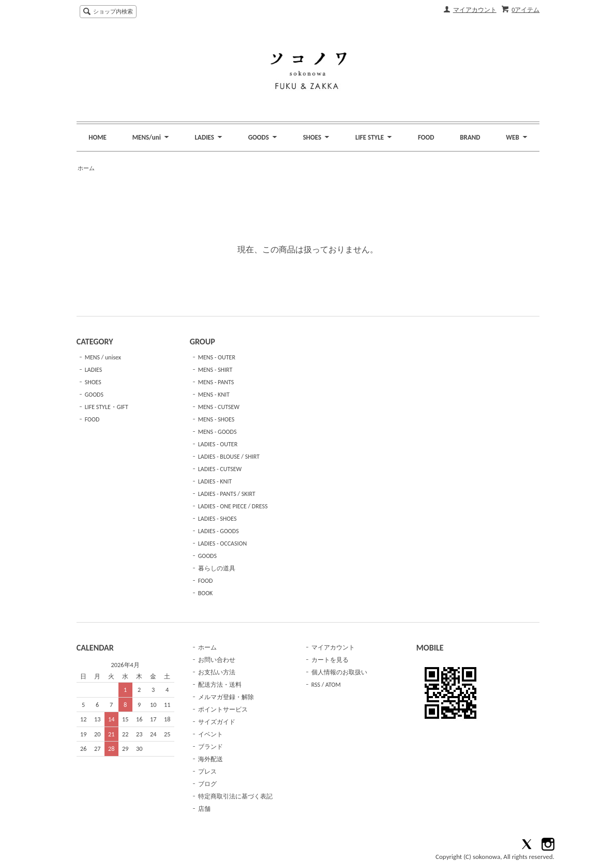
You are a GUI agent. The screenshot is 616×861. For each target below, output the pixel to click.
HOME (97, 137)
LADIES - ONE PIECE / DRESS (233, 506)
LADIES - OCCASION (223, 543)
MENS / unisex (103, 357)
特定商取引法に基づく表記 (235, 796)
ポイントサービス (223, 709)
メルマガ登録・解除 (226, 697)
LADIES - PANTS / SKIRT (227, 494)
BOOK (206, 593)
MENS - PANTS (216, 382)
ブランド (211, 747)
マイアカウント (475, 10)
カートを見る (330, 660)
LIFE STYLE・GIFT (107, 407)
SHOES (93, 382)
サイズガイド (217, 722)
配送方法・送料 (220, 685)
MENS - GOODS (217, 432)
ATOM (333, 685)
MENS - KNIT (214, 395)
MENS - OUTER (217, 357)
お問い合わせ (217, 660)
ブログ (207, 784)
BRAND (470, 137)
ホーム (86, 168)
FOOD (426, 137)
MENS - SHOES (216, 419)
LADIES (94, 370)
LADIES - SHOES (217, 519)
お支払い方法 (217, 672)
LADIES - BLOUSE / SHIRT (229, 457)
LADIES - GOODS (219, 531)
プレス (207, 772)
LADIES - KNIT (215, 481)
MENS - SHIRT (215, 370)
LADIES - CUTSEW (220, 469)
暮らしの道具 (217, 568)
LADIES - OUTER (218, 444)
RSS (316, 685)
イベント (211, 734)
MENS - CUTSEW (219, 407)
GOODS (94, 395)
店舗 (204, 809)
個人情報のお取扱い (339, 672)
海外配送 (211, 759)
